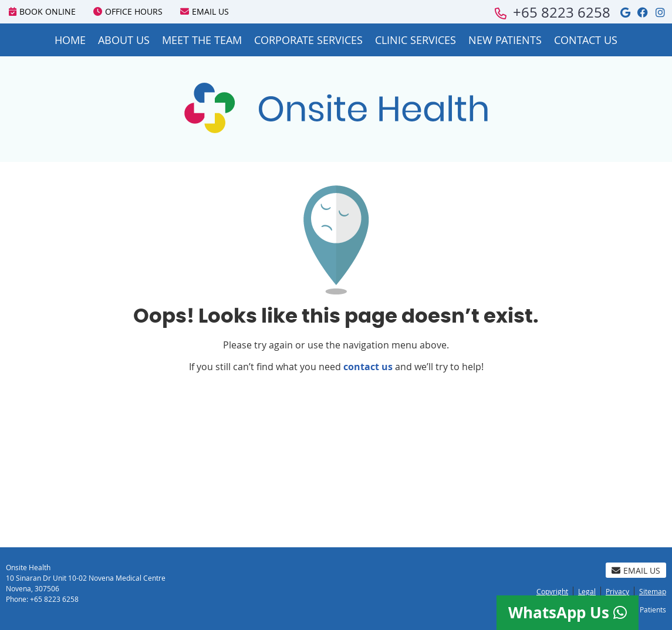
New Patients (505, 40)
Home (70, 40)
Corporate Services (308, 40)
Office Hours (128, 11)
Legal (587, 591)
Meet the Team (202, 40)
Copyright (552, 591)
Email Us (205, 11)
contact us (368, 367)
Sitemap (653, 591)
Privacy (617, 591)
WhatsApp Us (568, 612)
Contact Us (586, 40)
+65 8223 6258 (562, 12)
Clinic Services (416, 40)
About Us (124, 40)
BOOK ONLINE (42, 11)
